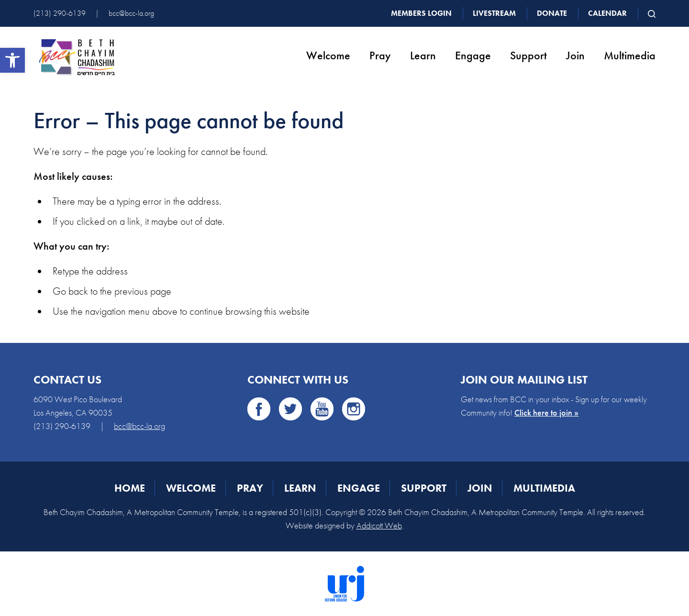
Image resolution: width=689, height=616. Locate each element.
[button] (12, 60)
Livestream (494, 13)
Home (130, 488)
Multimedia (630, 55)
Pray (380, 55)
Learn (423, 55)
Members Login (421, 13)
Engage (473, 55)
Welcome (328, 55)
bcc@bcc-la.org (131, 13)
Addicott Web (379, 525)
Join (575, 55)
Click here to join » (546, 412)
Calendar (607, 13)
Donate (552, 13)
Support (528, 55)
